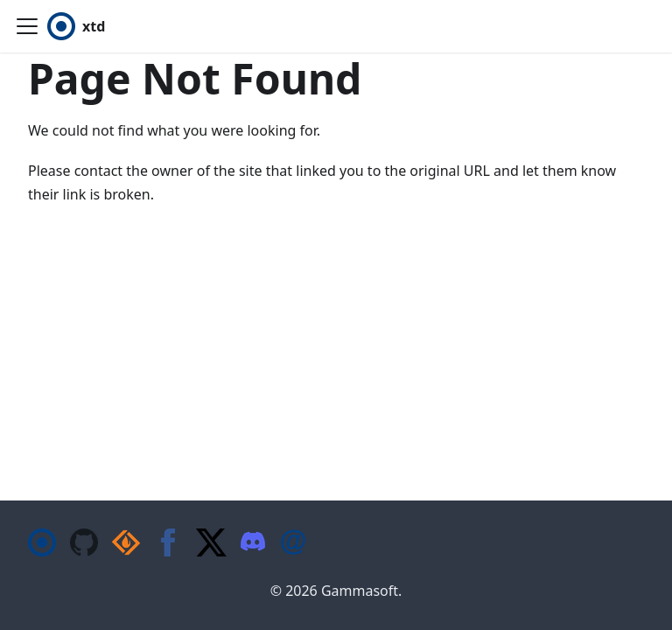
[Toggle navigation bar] (27, 26)
